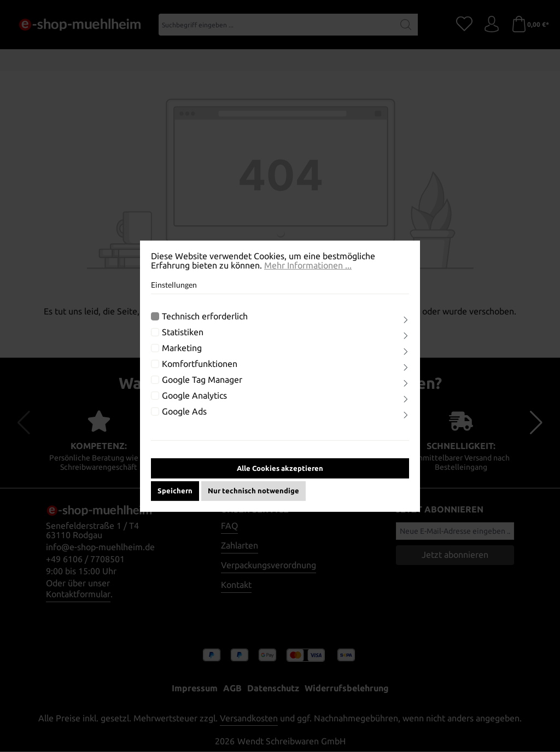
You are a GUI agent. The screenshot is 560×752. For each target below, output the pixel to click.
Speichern (175, 498)
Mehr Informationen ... (308, 273)
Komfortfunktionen (200, 372)
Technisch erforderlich (205, 324)
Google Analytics (194, 403)
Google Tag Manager (202, 387)
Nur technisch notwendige (253, 498)
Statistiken (183, 340)
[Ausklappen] (406, 328)
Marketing (182, 356)
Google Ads (184, 419)
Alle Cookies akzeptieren (280, 475)
